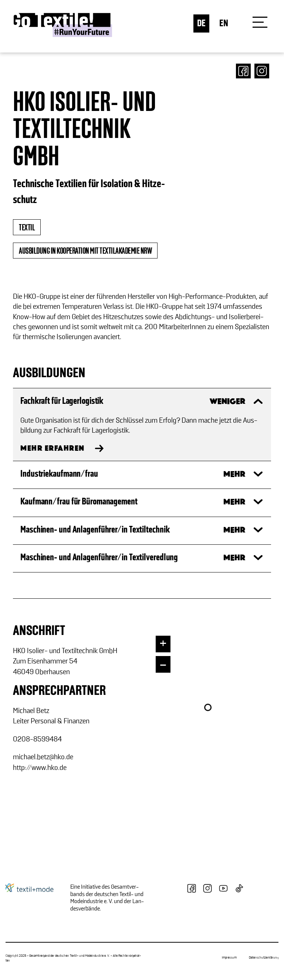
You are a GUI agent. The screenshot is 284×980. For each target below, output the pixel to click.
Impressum (229, 958)
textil (27, 228)
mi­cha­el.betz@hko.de (43, 757)
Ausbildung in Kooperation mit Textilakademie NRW (85, 251)
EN (224, 23)
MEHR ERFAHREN (53, 449)
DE (201, 23)
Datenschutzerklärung (264, 958)
